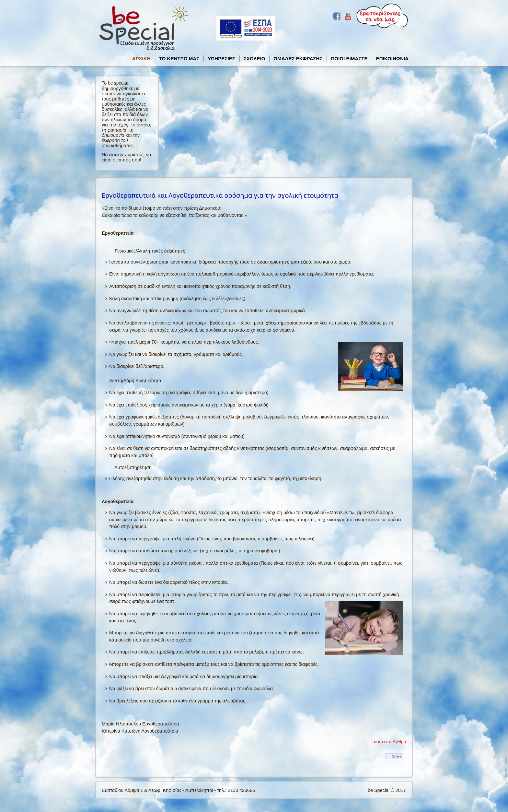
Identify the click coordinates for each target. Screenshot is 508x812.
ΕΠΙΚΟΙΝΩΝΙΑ (392, 59)
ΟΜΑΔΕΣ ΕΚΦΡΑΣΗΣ (298, 59)
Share (397, 756)
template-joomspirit (506, 767)
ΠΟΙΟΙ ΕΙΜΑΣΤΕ (349, 59)
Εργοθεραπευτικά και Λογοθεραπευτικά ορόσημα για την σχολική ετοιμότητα (220, 195)
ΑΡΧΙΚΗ (141, 59)
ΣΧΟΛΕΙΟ (254, 59)
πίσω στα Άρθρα (389, 742)
